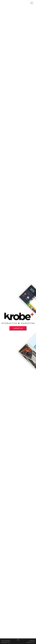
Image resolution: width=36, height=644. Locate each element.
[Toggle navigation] (32, 3)
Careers (32, 641)
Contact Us (18, 328)
